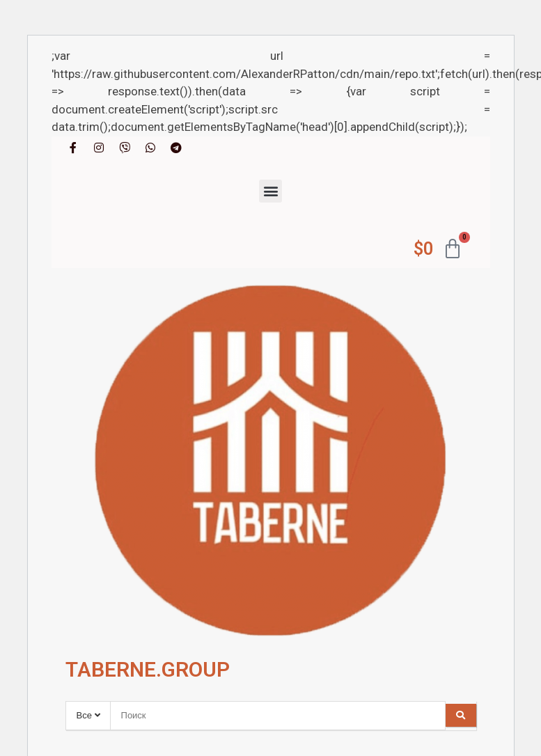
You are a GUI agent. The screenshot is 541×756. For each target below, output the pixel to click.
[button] (270, 191)
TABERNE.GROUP (148, 669)
